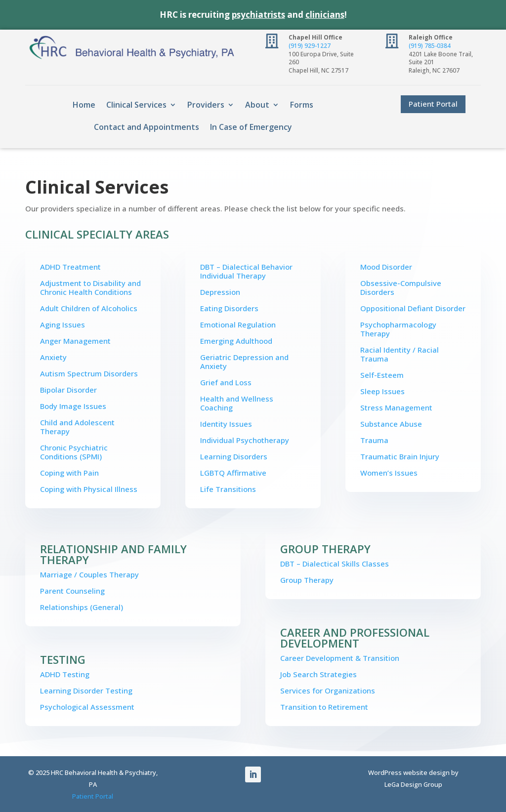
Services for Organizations (328, 690)
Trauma (374, 440)
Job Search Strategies (318, 674)
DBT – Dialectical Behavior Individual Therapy (246, 271)
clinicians (325, 15)
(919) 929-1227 (310, 46)
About (257, 105)
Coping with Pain (69, 473)
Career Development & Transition (340, 658)
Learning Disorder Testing (86, 690)
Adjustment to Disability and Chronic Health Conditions (90, 287)
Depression (220, 292)
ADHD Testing (65, 674)
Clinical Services (136, 105)
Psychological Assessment (87, 707)
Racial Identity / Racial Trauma (400, 354)
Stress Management (396, 407)
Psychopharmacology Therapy (398, 329)
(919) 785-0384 (430, 46)
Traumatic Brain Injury (400, 456)
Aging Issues (63, 325)
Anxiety (53, 357)
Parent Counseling (72, 591)
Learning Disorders (234, 456)
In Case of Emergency (251, 127)
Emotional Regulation (238, 325)
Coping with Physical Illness (89, 489)
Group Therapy (307, 580)
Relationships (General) (82, 607)
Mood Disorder (386, 267)
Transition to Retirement (324, 707)
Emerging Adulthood (236, 341)
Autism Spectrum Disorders (89, 373)
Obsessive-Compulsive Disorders (401, 287)
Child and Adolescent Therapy (77, 427)
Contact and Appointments (147, 127)
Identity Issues (226, 424)
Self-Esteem (382, 375)
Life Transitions (228, 489)
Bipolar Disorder (68, 390)
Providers (206, 105)
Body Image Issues (73, 406)
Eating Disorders (229, 308)
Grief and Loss (226, 382)
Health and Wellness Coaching (237, 403)
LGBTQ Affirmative (233, 473)
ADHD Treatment (70, 267)
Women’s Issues (389, 473)
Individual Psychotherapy (245, 440)
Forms (302, 105)
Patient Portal (433, 104)
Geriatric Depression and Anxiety (244, 362)
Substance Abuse (391, 424)
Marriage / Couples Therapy (89, 574)
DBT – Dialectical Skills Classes (335, 564)
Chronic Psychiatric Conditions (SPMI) (74, 452)
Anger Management (75, 341)
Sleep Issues (382, 391)
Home (84, 105)
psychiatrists (258, 15)
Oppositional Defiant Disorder (413, 308)
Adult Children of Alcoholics (89, 308)
